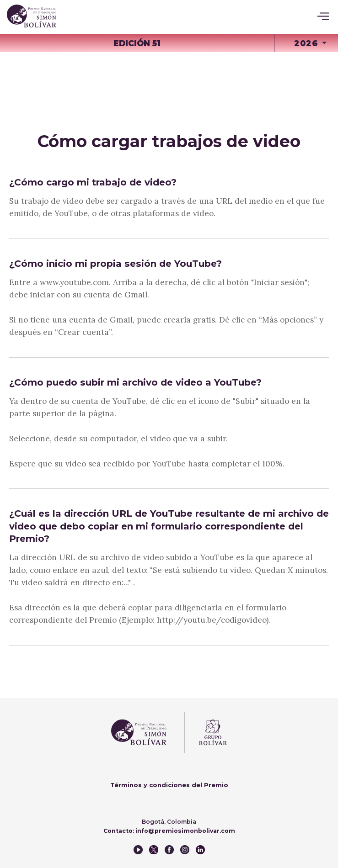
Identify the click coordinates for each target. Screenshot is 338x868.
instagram (185, 850)
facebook (169, 850)
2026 (306, 43)
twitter (154, 850)
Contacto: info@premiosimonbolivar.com (169, 831)
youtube (138, 850)
